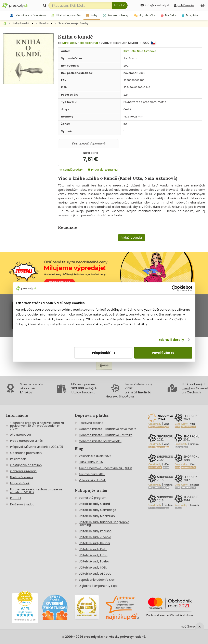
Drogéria (190, 15)
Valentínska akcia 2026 (95, 456)
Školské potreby (116, 15)
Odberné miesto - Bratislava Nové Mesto (108, 429)
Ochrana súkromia (23, 471)
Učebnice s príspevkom (28, 15)
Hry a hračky (145, 15)
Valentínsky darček (92, 480)
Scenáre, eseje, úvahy (73, 23)
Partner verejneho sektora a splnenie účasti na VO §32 (36, 491)
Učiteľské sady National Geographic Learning (104, 523)
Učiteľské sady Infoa (93, 555)
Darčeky (168, 15)
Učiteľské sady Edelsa (94, 561)
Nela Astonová (88, 43)
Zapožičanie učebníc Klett (97, 580)
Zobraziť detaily (171, 340)
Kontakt (16, 498)
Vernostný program (93, 498)
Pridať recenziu (131, 238)
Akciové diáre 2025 (92, 474)
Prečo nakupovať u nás (26, 441)
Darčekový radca (22, 504)
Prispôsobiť (104, 353)
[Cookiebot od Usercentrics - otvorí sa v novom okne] (175, 288)
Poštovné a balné (91, 423)
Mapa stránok (20, 483)
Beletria (44, 23)
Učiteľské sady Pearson (95, 531)
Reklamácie (18, 459)
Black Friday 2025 (91, 462)
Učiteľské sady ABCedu (95, 574)
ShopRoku (126, 396)
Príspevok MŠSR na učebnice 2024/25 (37, 447)
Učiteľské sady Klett (93, 549)
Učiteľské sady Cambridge (97, 510)
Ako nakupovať (21, 435)
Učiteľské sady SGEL (93, 568)
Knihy (92, 15)
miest (186, 388)
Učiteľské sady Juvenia (95, 537)
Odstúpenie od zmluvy (26, 465)
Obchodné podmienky (26, 453)
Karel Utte (69, 43)
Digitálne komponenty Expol (99, 586)
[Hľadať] (120, 5)
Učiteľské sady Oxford (94, 504)
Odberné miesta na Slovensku (100, 441)
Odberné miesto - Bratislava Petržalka (106, 435)
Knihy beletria (21, 23)
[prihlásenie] (184, 5)
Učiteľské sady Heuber (95, 543)
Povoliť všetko (163, 353)
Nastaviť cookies (22, 477)
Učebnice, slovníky (66, 15)
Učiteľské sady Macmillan (97, 516)
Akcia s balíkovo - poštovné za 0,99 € (105, 468)
